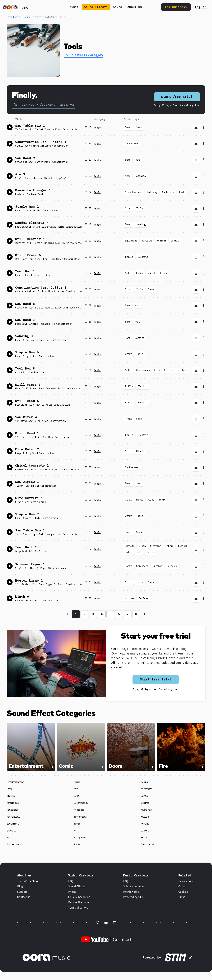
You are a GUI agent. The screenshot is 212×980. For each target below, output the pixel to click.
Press (182, 897)
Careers (183, 886)
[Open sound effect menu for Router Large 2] (203, 582)
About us (135, 7)
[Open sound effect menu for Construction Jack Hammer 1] (203, 144)
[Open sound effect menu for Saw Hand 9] (203, 160)
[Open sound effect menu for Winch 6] (203, 598)
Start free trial (177, 97)
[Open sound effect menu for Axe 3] (203, 176)
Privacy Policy (187, 881)
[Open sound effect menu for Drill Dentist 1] (203, 241)
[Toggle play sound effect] (10, 128)
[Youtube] (106, 923)
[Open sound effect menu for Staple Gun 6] (203, 354)
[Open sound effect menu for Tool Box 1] (203, 273)
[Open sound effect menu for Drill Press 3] (203, 387)
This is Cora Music (28, 881)
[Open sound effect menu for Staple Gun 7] (203, 516)
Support (22, 892)
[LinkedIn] (115, 923)
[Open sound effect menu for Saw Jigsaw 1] (203, 484)
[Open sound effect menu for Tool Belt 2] (203, 549)
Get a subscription (79, 897)
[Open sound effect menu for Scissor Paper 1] (203, 566)
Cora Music (13, 17)
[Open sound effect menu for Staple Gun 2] (203, 208)
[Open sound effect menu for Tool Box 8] (203, 370)
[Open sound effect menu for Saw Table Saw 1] (203, 532)
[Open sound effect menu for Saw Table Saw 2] (203, 128)
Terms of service (78, 908)
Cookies (183, 892)
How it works (131, 892)
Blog (20, 886)
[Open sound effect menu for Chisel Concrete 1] (203, 467)
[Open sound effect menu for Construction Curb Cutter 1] (203, 289)
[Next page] (145, 614)
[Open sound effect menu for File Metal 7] (203, 451)
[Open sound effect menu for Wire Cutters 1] (203, 500)
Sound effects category (83, 55)
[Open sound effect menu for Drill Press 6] (203, 257)
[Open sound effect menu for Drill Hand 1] (203, 435)
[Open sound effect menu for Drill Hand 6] (203, 403)
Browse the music (79, 902)
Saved (118, 7)
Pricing (72, 892)
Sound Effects (96, 7)
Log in (201, 7)
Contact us (24, 897)
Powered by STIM (134, 897)
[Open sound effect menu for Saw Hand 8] (203, 306)
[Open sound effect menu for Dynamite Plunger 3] (203, 192)
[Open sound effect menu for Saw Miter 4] (203, 419)
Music (74, 7)
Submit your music (134, 886)
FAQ (71, 881)
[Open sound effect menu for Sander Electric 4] (203, 225)
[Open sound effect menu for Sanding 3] (203, 338)
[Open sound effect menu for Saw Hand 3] (203, 322)
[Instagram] (97, 923)
